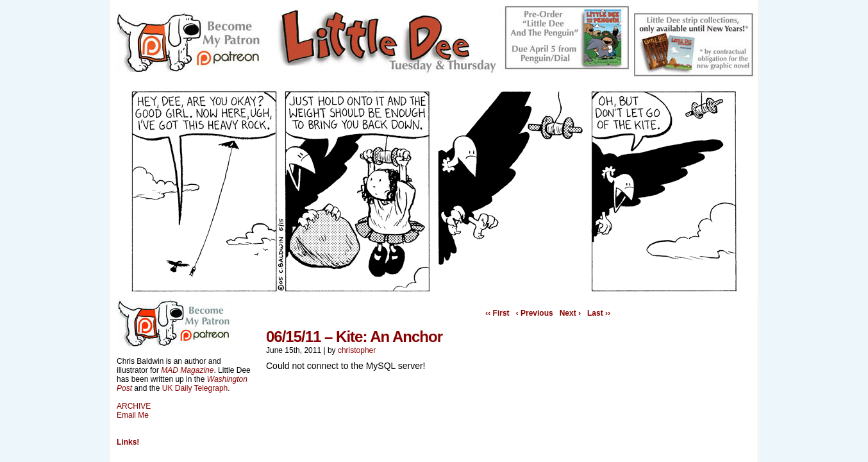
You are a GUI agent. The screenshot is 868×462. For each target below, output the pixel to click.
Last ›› (599, 313)
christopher (357, 350)
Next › (570, 313)
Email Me (133, 415)
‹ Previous (535, 313)
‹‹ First (497, 313)
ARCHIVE (134, 406)
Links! (128, 442)
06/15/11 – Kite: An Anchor (354, 337)
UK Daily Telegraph (195, 388)
